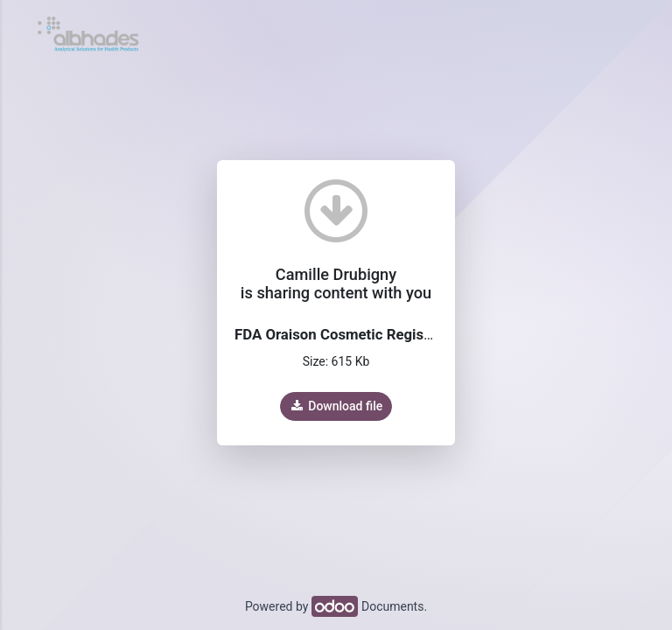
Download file (336, 406)
